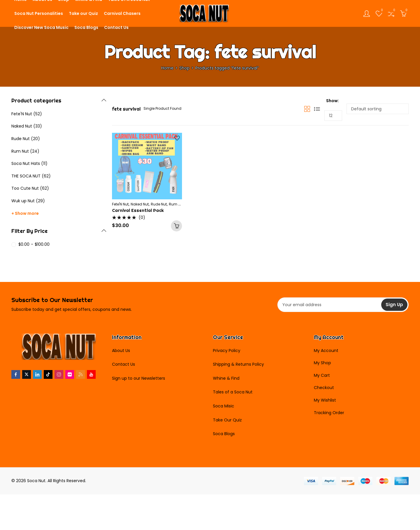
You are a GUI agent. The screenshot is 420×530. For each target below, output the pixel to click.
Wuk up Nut (23, 201)
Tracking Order (329, 413)
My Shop (322, 363)
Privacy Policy (227, 351)
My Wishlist (325, 400)
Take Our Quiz (227, 420)
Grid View (307, 109)
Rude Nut (159, 204)
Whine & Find (226, 378)
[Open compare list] (391, 13)
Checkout (324, 388)
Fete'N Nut (120, 204)
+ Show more (25, 213)
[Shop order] (378, 109)
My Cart (322, 375)
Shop (184, 68)
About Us (121, 351)
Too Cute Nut (25, 188)
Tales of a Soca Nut (233, 392)
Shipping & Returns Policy (238, 364)
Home (167, 68)
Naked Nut (140, 204)
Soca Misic (224, 406)
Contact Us (124, 364)
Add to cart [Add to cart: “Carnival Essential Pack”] (176, 226)
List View (317, 109)
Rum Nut (176, 204)
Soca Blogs (224, 434)
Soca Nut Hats (26, 163)
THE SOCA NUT (26, 176)
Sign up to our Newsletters (139, 378)
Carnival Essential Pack (138, 210)
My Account (326, 351)
